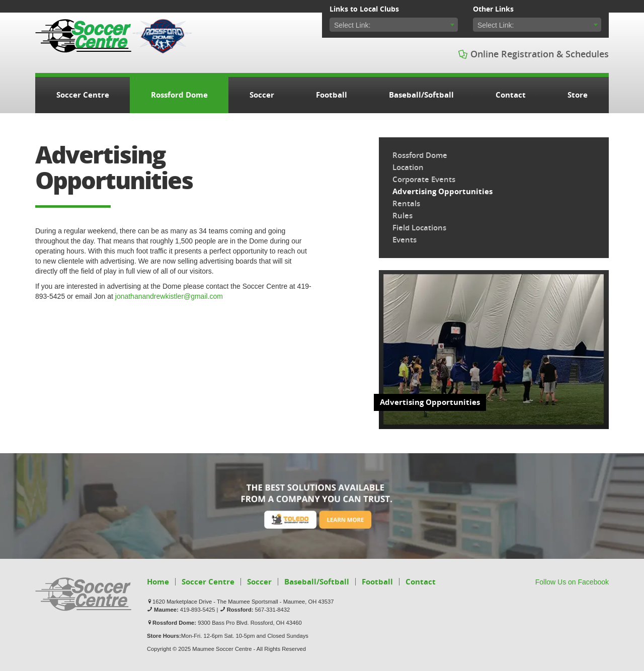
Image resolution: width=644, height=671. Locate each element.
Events (405, 240)
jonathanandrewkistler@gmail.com (169, 296)
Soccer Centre (84, 36)
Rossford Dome (179, 95)
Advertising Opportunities (442, 191)
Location (408, 167)
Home (158, 582)
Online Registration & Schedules (534, 54)
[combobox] (394, 25)
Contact (511, 95)
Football (332, 95)
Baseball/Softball (421, 95)
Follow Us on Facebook (572, 582)
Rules (403, 216)
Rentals (406, 203)
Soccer (262, 95)
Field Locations (419, 228)
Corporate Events (424, 179)
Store (578, 95)
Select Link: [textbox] (352, 25)
